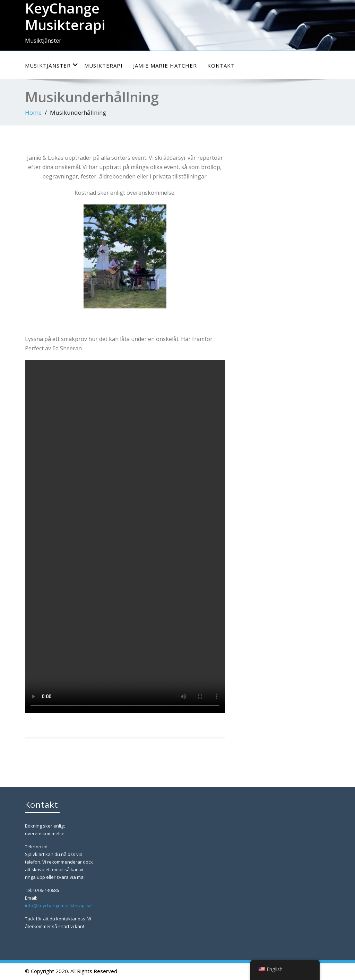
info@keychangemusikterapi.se (58, 905)
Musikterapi (103, 65)
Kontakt (221, 65)
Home (33, 112)
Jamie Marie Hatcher (165, 65)
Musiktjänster (52, 65)
